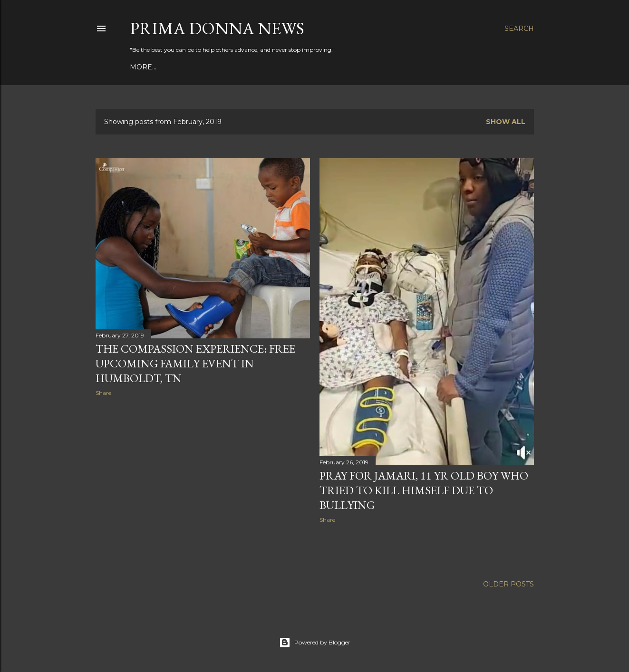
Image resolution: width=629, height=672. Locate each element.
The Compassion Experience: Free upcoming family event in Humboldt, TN (195, 363)
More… (143, 67)
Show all (506, 122)
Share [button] (103, 393)
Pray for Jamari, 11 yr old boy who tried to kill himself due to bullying (424, 490)
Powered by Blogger (315, 643)
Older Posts (508, 584)
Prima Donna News (217, 28)
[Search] (519, 29)
